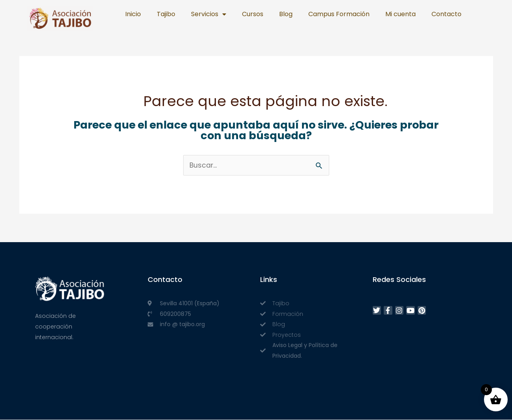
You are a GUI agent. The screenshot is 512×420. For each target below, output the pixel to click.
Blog (286, 14)
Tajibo (166, 14)
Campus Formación (339, 14)
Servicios (209, 14)
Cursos (253, 14)
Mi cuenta (400, 14)
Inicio (133, 14)
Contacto (446, 14)
